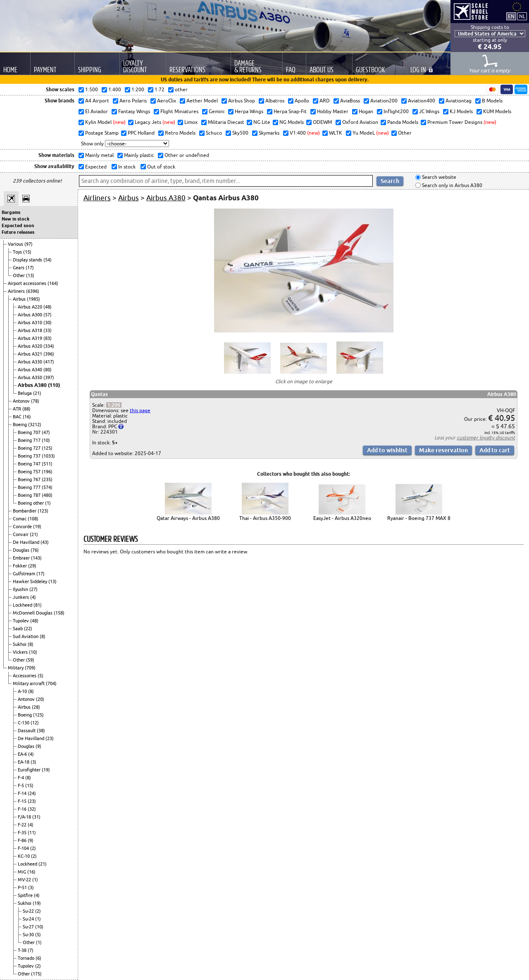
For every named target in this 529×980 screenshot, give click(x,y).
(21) (37, 393)
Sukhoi (20, 644)
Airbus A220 (31, 307)
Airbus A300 (31, 315)
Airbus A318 (31, 330)
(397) (49, 377)
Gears (19, 268)
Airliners (17, 291)
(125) (47, 448)
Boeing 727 (30, 448)
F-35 (23, 833)
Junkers (21, 597)
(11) (32, 833)
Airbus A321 (31, 354)
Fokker (20, 566)
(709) (30, 668)
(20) (40, 699)
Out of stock (161, 167)
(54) (48, 260)
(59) (30, 660)
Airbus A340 (31, 370)
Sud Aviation (26, 636)
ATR (18, 409)
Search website (438, 177)
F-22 (23, 825)
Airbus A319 (31, 338)
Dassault (27, 731)
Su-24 (29, 919)
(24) (32, 793)
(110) (54, 385)
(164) (53, 283)
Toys (18, 252)
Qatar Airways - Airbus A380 (188, 518)
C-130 (24, 723)
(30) (48, 323)
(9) (38, 746)
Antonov (22, 401)
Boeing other (31, 503)
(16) (27, 417)
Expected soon (18, 225)
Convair (21, 534)
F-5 (21, 785)
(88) (26, 409)
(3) (33, 762)
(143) (36, 558)
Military (16, 668)
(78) (35, 401)
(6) (38, 958)
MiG (23, 872)
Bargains (11, 212)
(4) (33, 597)
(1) (48, 503)
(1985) (33, 299)
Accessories (25, 676)
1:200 (114, 405)
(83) (48, 338)
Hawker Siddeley (31, 581)
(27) (33, 589)
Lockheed (23, 605)
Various (16, 244)
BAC (18, 417)
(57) (48, 315)
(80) (48, 370)
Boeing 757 (30, 472)
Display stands (28, 260)
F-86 (23, 840)
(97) (29, 244)
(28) (36, 707)
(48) (48, 307)
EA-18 (24, 762)
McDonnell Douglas (33, 613)
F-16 (23, 809)
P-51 (23, 887)
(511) (47, 464)
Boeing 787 (30, 495)
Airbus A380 (33, 385)
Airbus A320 (31, 346)
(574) (47, 487)
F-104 (24, 848)
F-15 (23, 801)
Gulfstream (25, 574)
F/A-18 (25, 817)
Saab (18, 629)
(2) (33, 848)
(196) (47, 472)
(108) (33, 519)
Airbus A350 (31, 377)
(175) (36, 974)
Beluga (25, 393)
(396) (49, 354)
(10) (46, 440)
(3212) (35, 425)
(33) (48, 330)
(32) (32, 809)
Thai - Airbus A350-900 (265, 518)
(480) (47, 495)
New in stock (15, 219)
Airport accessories (28, 283)
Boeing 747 (30, 464)
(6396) (33, 291)
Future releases (18, 232)
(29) (32, 566)
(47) (46, 432)
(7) (31, 950)
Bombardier (25, 511)
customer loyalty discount (486, 438)
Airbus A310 (31, 323)
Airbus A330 (31, 362)
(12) (35, 723)
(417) (49, 362)
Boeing (20, 425)
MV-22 (25, 880)
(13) (30, 275)
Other (19, 275)
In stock (126, 167)
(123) (43, 511)
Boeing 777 (30, 487)
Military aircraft (29, 683)
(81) (38, 605)
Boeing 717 (30, 440)
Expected (95, 167)
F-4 (21, 778)
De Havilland (27, 542)
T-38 (23, 950)
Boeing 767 (30, 479)
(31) (36, 817)
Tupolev (21, 621)
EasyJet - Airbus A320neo (342, 518)
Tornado (27, 958)
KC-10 (24, 856)
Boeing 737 (30, 456)
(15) (27, 252)
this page (140, 410)
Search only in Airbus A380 (452, 185)
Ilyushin (21, 589)
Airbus (20, 299)
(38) (41, 731)
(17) (30, 268)
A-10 (23, 691)
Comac (20, 519)
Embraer (22, 558)
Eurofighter (30, 770)
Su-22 (29, 911)
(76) (35, 550)
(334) (49, 346)
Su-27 (29, 927)
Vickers (21, 652)
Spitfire (26, 895)
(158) (59, 613)
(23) (50, 738)
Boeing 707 (30, 432)
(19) (37, 527)
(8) (43, 636)
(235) (47, 479)
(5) (41, 676)
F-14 (23, 793)
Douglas (22, 550)
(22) (28, 629)
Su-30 (29, 935)
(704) (51, 683)
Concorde (23, 527)
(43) (45, 542)
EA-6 (23, 754)
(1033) (48, 456)
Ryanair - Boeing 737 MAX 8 (419, 518)
